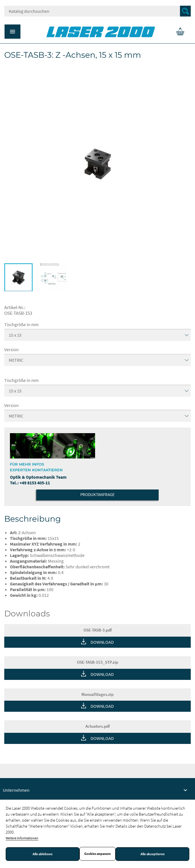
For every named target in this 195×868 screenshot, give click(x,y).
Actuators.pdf (98, 726)
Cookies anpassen (97, 854)
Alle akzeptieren (153, 854)
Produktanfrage (97, 494)
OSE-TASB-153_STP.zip (97, 662)
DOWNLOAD (102, 642)
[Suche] (97, 11)
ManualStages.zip (97, 694)
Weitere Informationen (22, 838)
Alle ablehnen (43, 854)
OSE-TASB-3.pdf (98, 630)
